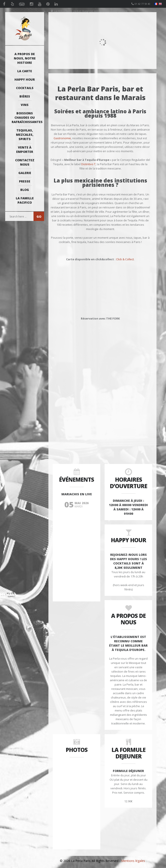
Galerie (25, 173)
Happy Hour (25, 79)
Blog (25, 190)
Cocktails (25, 88)
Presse (25, 181)
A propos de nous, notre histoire (25, 58)
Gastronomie (62, 138)
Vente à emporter (25, 149)
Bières (25, 96)
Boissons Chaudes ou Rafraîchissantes (26, 117)
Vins (25, 105)
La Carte (25, 71)
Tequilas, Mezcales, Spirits (25, 135)
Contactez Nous (25, 162)
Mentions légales (133, 861)
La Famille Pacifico (25, 200)
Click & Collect (125, 259)
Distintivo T (88, 164)
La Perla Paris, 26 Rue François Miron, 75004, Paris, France (91, 11)
